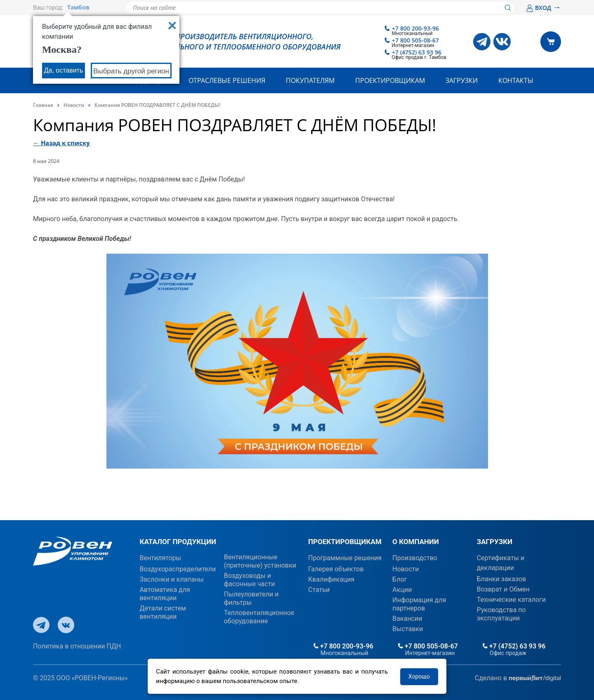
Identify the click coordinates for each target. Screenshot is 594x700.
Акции (402, 590)
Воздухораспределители (178, 569)
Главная (43, 105)
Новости (74, 105)
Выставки (408, 629)
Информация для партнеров (419, 604)
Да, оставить (64, 70)
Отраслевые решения (227, 80)
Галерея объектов (336, 569)
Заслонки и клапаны (171, 579)
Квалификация (331, 579)
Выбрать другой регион (131, 71)
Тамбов (78, 7)
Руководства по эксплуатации (501, 614)
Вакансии (407, 619)
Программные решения (345, 558)
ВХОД (543, 8)
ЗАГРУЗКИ (495, 542)
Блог (400, 579)
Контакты (516, 80)
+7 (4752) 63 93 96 (417, 52)
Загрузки (462, 80)
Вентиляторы (160, 558)
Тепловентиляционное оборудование (259, 617)
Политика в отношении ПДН (77, 646)
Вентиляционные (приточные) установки (260, 561)
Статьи (319, 590)
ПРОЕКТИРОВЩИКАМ (345, 542)
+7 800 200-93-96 (415, 28)
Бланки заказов (502, 579)
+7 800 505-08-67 (415, 40)
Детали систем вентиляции (163, 612)
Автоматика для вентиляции (165, 594)
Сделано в (518, 678)
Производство (415, 558)
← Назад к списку (61, 143)
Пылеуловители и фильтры (251, 598)
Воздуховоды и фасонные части (250, 580)
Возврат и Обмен (503, 589)
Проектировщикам (390, 80)
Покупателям (310, 80)
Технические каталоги (511, 600)
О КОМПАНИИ (416, 542)
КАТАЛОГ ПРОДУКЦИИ (178, 542)
